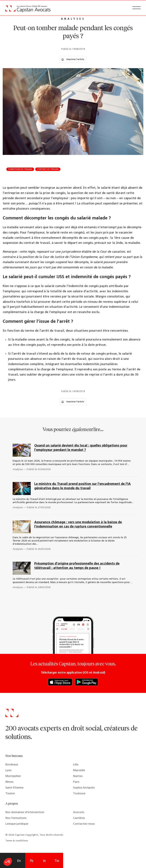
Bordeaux (12, 765)
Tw (57, 861)
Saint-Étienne (14, 788)
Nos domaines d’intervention (25, 812)
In (44, 861)
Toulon (10, 794)
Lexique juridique (17, 824)
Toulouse (79, 794)
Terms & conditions (17, 841)
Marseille (79, 770)
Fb (32, 861)
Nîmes (9, 782)
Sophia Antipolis (84, 788)
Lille (76, 765)
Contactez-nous (84, 824)
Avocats (79, 812)
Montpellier (13, 776)
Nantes (78, 776)
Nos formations (16, 818)
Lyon (8, 770)
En (19, 861)
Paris (76, 782)
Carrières (79, 818)
